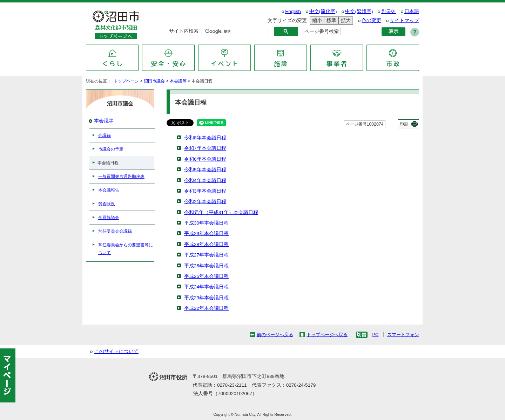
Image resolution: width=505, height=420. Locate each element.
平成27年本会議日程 (206, 255)
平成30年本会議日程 (206, 223)
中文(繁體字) (359, 11)
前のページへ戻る (275, 335)
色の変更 (371, 21)
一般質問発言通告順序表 (121, 176)
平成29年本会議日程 (206, 234)
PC (375, 335)
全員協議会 (109, 218)
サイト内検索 (184, 31)
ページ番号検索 (322, 31)
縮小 (316, 21)
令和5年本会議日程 (205, 170)
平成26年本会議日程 (206, 266)
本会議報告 (109, 190)
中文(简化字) (323, 11)
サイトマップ (404, 21)
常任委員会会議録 (115, 231)
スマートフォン (403, 335)
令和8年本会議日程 (205, 138)
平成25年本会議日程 (206, 276)
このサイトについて (116, 351)
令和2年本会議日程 (205, 202)
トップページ (126, 81)
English (293, 11)
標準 (330, 21)
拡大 (345, 21)
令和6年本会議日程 (205, 159)
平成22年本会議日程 (206, 308)
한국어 (389, 11)
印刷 (404, 124)
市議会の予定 (111, 149)
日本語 (412, 11)
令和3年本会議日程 (205, 191)
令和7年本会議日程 (205, 148)
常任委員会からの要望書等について (126, 249)
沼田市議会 (154, 81)
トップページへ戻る (327, 335)
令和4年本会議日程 (205, 181)
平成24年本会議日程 (206, 287)
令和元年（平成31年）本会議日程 (221, 212)
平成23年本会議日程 (206, 298)
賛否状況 (107, 204)
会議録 (105, 135)
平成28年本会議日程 (206, 244)
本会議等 (178, 81)
